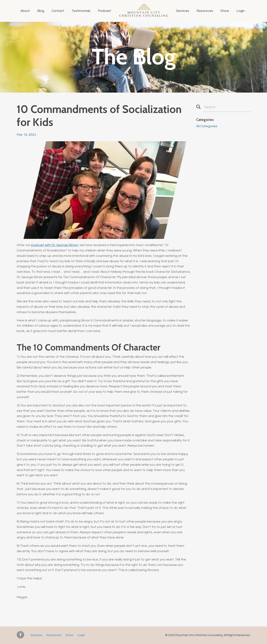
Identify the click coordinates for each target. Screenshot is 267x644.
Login (241, 11)
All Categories (207, 126)
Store (225, 11)
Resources (205, 11)
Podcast (104, 11)
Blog (41, 11)
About (25, 11)
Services (183, 11)
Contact (58, 11)
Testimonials (81, 11)
